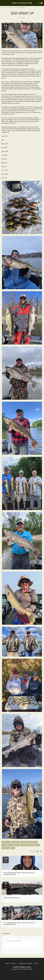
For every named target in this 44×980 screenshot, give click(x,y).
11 (6, 910)
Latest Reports (11, 8)
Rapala (37, 845)
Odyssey (24, 845)
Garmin (17, 845)
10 (6, 885)
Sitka (31, 845)
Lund (4, 845)
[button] (2, 3)
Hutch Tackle (6, 842)
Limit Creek (16, 842)
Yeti (13, 848)
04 (6, 860)
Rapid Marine (25, 842)
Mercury (10, 845)
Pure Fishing (6, 848)
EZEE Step (34, 842)
